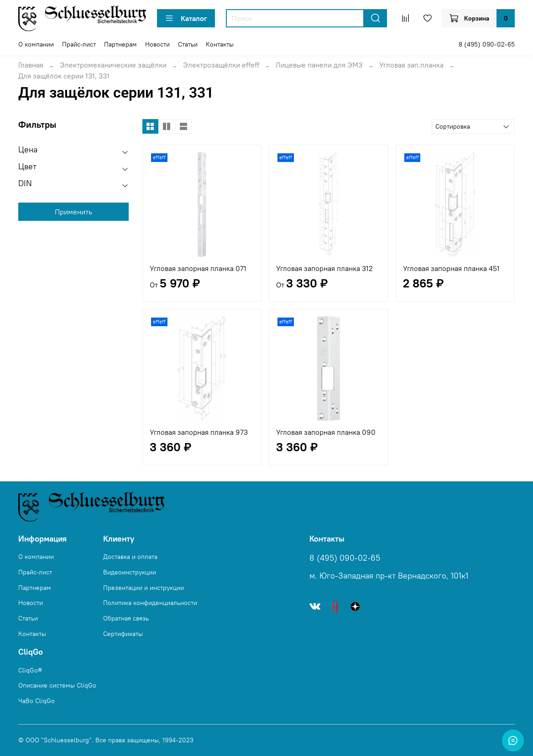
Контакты (220, 44)
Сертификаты (123, 634)
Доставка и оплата (130, 557)
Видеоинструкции (130, 572)
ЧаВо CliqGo (37, 701)
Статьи (188, 44)
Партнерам (120, 44)
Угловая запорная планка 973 (199, 432)
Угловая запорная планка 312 (324, 268)
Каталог (186, 18)
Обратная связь (126, 618)
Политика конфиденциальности (150, 603)
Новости (157, 44)
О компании (36, 44)
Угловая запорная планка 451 (451, 268)
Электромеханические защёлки (113, 65)
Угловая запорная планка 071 (198, 268)
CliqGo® (30, 670)
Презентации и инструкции (144, 588)
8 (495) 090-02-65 (487, 44)
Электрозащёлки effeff (221, 65)
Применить (73, 212)
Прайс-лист (79, 44)
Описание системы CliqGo (57, 685)
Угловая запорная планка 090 (326, 432)
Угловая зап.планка (411, 65)
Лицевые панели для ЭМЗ (319, 65)
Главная (31, 65)
